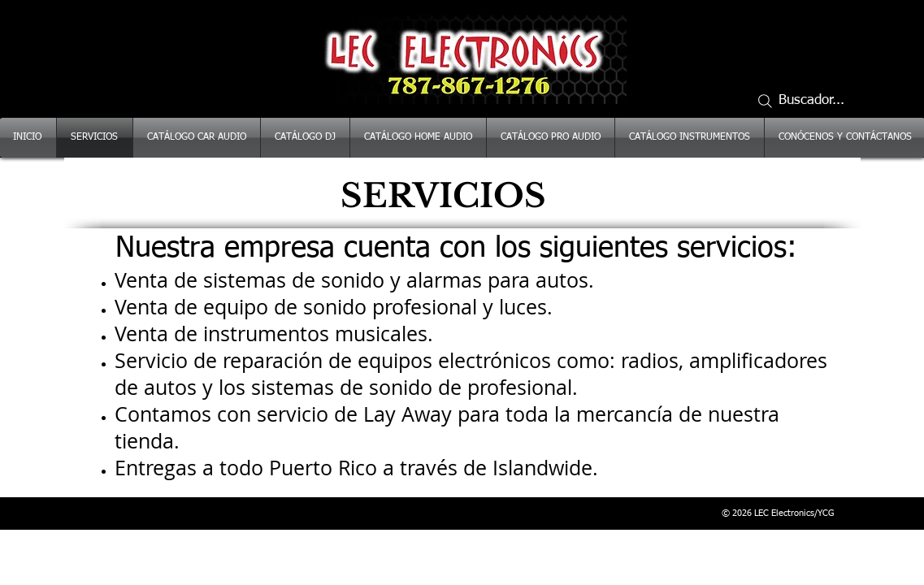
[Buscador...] (808, 101)
